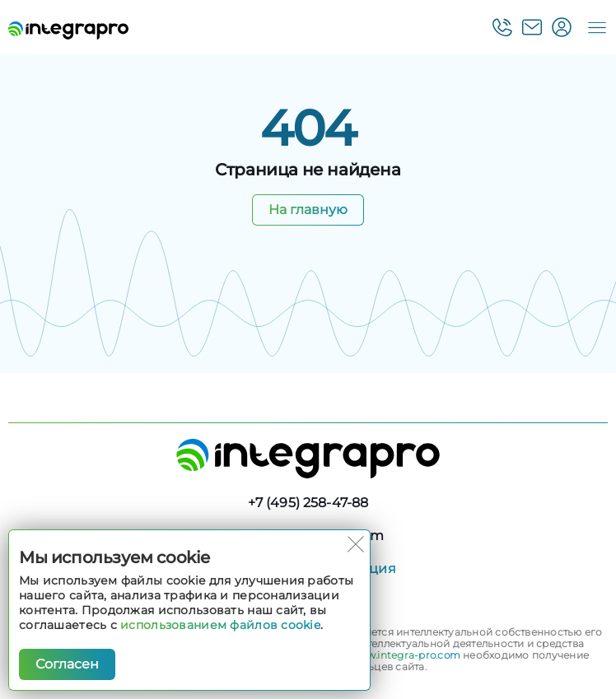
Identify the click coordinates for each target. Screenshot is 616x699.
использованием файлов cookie (220, 625)
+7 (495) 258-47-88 (308, 503)
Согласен (67, 664)
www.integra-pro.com (405, 655)
